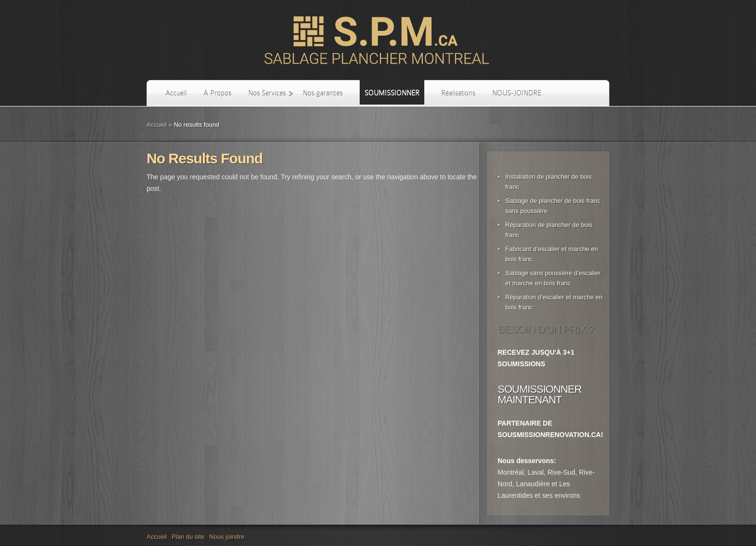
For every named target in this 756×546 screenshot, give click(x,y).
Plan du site (188, 537)
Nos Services (267, 93)
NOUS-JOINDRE (517, 93)
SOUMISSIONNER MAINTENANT (540, 394)
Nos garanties (323, 93)
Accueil (176, 93)
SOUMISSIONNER (392, 93)
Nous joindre (227, 537)
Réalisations (458, 93)
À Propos (217, 93)
